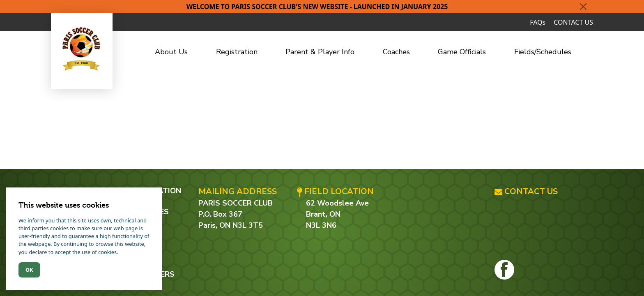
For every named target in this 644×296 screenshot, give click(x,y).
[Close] (583, 7)
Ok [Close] (29, 270)
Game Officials (462, 52)
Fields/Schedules (543, 52)
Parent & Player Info (320, 52)
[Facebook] (504, 270)
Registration (237, 52)
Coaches (396, 52)
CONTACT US (573, 22)
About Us (171, 52)
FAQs (538, 22)
